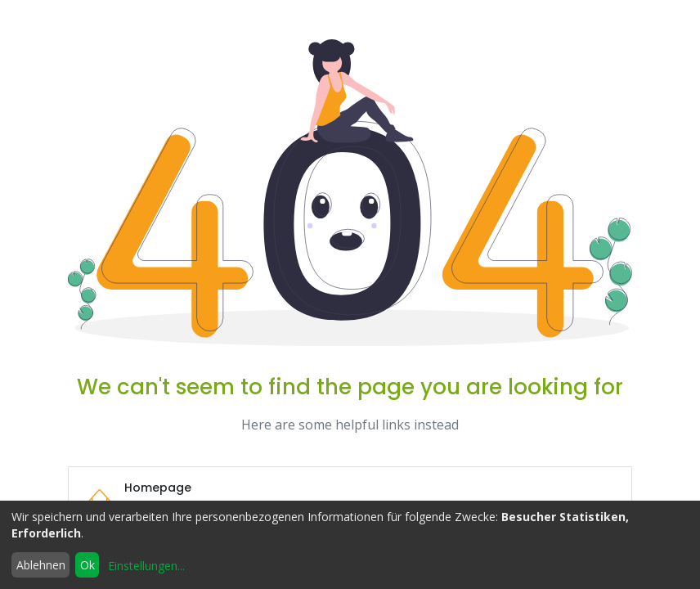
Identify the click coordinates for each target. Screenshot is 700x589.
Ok (87, 565)
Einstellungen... (146, 566)
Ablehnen (41, 565)
